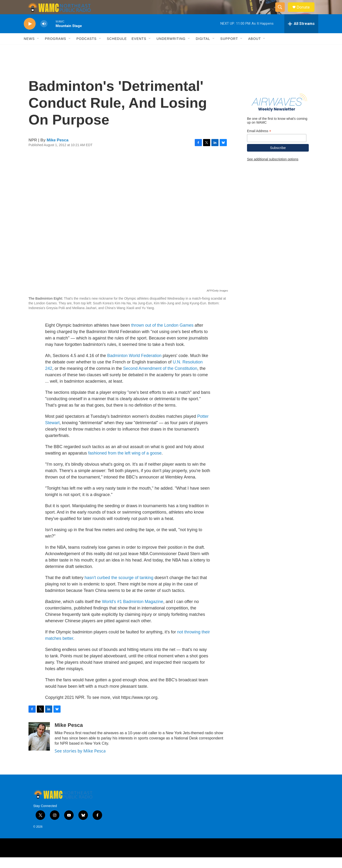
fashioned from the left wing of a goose (125, 464)
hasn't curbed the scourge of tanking (119, 588)
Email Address (259, 142)
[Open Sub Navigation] (38, 49)
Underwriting (171, 49)
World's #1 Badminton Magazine (133, 612)
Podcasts (87, 49)
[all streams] (301, 34)
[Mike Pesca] (39, 747)
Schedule (117, 49)
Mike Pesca (58, 151)
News (29, 49)
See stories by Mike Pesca (80, 761)
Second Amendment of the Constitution (160, 379)
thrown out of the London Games (162, 336)
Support (229, 49)
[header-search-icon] (282, 13)
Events (139, 49)
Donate (306, 12)
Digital (203, 49)
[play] (30, 35)
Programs (56, 49)
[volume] (44, 35)
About (254, 49)
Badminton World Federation (134, 366)
